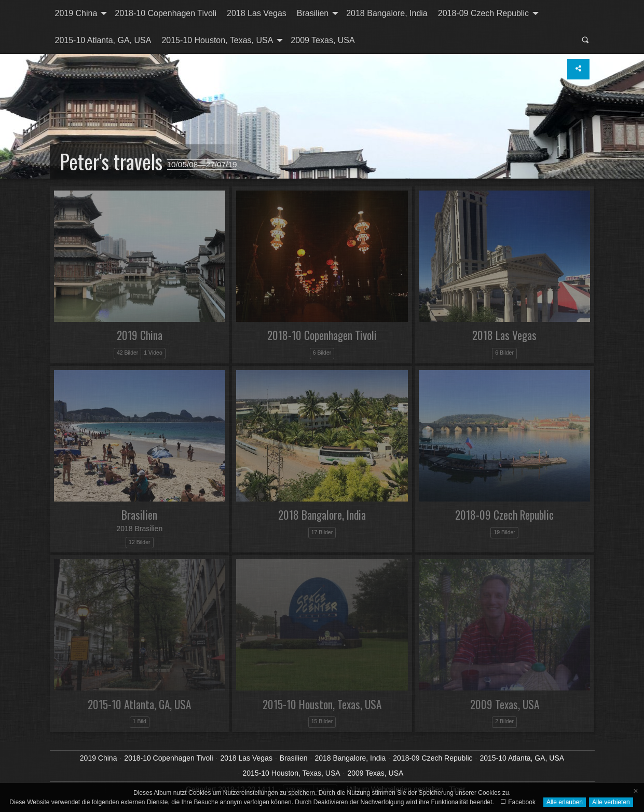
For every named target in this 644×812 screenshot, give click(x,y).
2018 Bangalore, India (387, 13)
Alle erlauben (565, 802)
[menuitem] (80, 13)
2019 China (76, 13)
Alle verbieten (611, 802)
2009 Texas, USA (323, 40)
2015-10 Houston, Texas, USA (217, 40)
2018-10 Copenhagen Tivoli (166, 13)
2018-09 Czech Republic (483, 13)
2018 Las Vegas (257, 13)
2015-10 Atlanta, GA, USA (103, 40)
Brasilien (313, 13)
